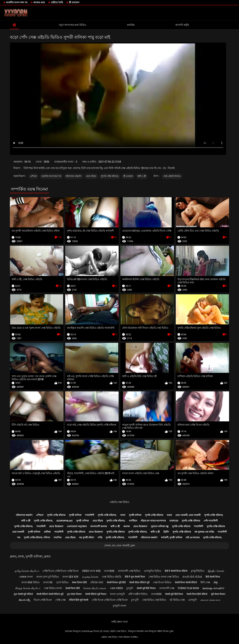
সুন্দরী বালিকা (75, 515)
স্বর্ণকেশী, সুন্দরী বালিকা (172, 537)
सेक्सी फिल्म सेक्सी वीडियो (186, 582)
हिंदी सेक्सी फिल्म (213, 577)
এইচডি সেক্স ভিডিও (119, 502)
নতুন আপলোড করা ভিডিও (72, 25)
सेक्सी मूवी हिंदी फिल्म (174, 594)
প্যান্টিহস (133, 521)
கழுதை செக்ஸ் (90, 577)
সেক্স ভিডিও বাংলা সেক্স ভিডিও (164, 577)
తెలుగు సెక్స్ (24, 600)
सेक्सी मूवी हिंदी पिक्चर (146, 588)
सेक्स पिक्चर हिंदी (79, 582)
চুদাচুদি (130, 588)
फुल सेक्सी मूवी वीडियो (23, 594)
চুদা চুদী (135, 600)
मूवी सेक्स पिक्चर (218, 594)
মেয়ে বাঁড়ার (91, 176)
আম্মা (123, 515)
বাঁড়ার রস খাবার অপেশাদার (153, 521)
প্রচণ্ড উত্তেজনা (56, 526)
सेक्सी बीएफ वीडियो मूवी (139, 582)
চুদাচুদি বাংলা (119, 606)
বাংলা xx (48, 582)
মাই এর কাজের (193, 537)
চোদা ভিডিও (62, 582)
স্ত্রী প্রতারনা (74, 2)
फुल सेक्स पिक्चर (74, 594)
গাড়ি (100, 537)
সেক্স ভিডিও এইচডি (112, 577)
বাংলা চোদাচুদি (117, 594)
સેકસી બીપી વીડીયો (192, 577)
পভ (19, 537)
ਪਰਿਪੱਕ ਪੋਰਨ (97, 582)
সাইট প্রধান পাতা (119, 622)
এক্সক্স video (116, 588)
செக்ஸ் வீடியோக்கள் (95, 588)
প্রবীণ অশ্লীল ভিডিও (138, 594)
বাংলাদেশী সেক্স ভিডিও (129, 571)
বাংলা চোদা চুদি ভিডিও (48, 577)
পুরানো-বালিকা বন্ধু (160, 526)
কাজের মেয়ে (39, 2)
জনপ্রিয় (131, 25)
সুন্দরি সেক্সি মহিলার (56, 515)
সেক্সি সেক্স (60, 600)
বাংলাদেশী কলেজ (99, 526)
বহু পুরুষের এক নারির (204, 532)
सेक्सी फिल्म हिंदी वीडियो (197, 594)
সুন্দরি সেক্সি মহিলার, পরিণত (37, 537)
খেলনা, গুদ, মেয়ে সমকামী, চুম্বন (119, 545)
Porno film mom (188, 588)
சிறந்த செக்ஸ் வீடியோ (28, 588)
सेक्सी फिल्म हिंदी (73, 588)
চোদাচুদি (193, 600)
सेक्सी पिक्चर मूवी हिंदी (116, 582)
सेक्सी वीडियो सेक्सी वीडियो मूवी (50, 594)
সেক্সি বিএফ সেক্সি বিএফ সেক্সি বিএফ (61, 571)
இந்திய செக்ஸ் (216, 571)
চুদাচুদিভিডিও (198, 571)
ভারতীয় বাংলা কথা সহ (17, 2)
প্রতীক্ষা (47, 532)
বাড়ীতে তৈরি (57, 2)
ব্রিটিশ (166, 532)
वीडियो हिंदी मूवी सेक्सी (79, 600)
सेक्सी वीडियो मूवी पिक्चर (96, 594)
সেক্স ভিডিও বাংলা (53, 588)
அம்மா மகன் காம (210, 600)
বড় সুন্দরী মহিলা (86, 537)
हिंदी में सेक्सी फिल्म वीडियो (176, 571)
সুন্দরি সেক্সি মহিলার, (110, 176)
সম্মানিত (58, 537)
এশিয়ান (33, 176)
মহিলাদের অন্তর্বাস (74, 176)
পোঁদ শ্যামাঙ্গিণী (211, 521)
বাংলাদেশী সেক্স (167, 588)
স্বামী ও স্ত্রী (142, 176)
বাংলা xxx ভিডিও (30, 582)
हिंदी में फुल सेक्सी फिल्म (135, 577)
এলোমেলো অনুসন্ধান (77, 526)
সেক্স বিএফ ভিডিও (162, 582)
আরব (169, 515)
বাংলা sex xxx (70, 577)
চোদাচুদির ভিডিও (152, 571)
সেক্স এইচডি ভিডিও (172, 176)
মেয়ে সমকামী (18, 532)
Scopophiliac (65, 521)
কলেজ (127, 526)
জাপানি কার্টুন (182, 25)
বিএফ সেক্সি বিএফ (43, 600)
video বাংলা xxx (91, 571)
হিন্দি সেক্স (205, 582)
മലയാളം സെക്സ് (213, 588)
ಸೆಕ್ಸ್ (216, 582)
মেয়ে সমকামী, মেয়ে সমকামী (188, 515)
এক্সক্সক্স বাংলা (26, 577)
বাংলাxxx (109, 571)
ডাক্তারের (174, 521)
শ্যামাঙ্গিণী (90, 515)
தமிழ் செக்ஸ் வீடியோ (27, 571)
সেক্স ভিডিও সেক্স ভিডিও (154, 600)
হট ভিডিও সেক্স (177, 600)
